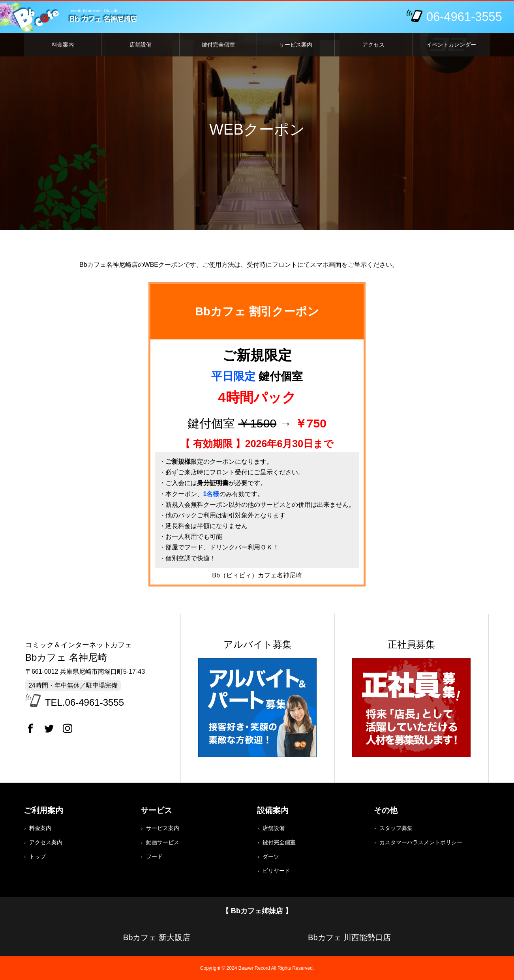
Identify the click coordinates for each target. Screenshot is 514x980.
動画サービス (163, 842)
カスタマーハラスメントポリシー (421, 842)
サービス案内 (296, 45)
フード (154, 856)
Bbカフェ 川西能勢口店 (349, 937)
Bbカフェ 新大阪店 (157, 937)
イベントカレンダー (451, 45)
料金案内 (63, 45)
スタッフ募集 (396, 828)
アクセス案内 (46, 842)
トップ (38, 856)
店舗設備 (141, 45)
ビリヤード (276, 871)
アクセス (373, 45)
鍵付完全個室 (218, 45)
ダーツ (271, 856)
